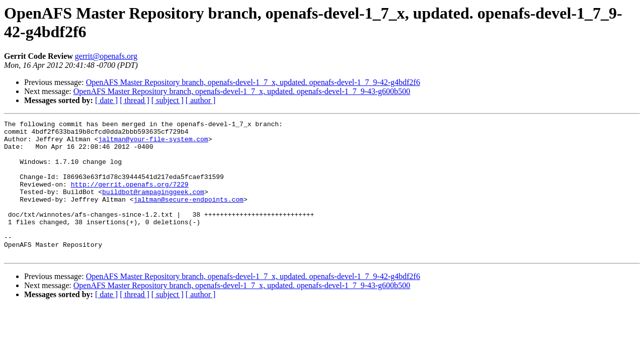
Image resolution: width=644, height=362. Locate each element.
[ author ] (201, 100)
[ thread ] (135, 100)
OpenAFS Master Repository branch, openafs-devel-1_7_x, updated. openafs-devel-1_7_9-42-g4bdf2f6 (253, 82)
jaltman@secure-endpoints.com (188, 216)
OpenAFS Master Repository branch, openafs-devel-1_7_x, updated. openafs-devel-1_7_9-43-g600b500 (242, 91)
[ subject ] (168, 100)
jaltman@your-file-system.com (153, 143)
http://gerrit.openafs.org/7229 (130, 198)
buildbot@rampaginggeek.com (153, 207)
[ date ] (106, 100)
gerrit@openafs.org (106, 56)
